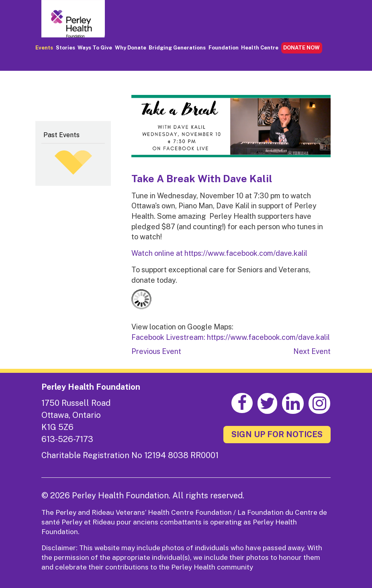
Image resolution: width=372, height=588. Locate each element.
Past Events (61, 135)
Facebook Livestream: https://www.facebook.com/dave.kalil (231, 337)
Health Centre (260, 48)
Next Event (312, 351)
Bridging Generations (177, 48)
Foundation (224, 48)
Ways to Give (95, 48)
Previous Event (156, 351)
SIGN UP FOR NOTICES (277, 434)
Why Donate (131, 48)
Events (44, 48)
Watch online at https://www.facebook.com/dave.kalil (219, 253)
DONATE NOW (301, 48)
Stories (65, 48)
